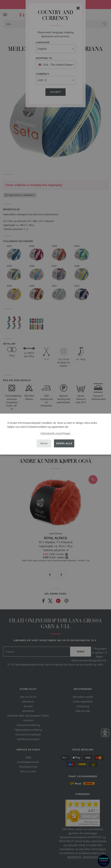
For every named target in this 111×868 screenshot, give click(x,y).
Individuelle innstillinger (56, 433)
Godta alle (64, 443)
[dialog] (55, 434)
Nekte (44, 443)
